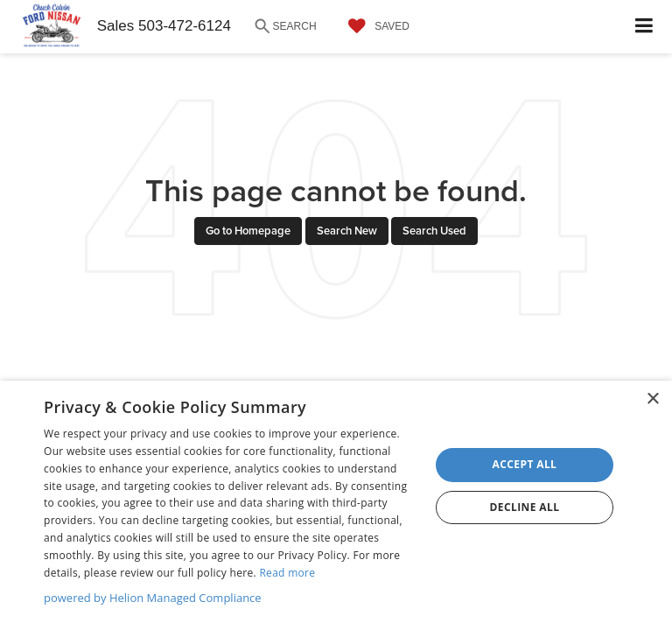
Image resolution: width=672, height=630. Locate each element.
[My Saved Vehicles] (374, 26)
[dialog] (336, 505)
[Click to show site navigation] (644, 27)
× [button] (652, 399)
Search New (347, 231)
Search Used (434, 231)
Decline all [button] (525, 507)
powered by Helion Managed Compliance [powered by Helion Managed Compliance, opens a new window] (153, 598)
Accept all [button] (525, 464)
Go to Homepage (248, 231)
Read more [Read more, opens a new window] (287, 573)
